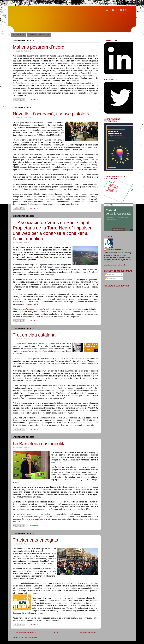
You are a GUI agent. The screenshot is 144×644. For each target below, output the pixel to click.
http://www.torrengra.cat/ (32, 309)
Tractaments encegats (35, 540)
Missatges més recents (24, 633)
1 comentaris (33, 208)
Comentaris (110, 278)
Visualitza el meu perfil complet (115, 265)
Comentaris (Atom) (30, 638)
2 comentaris (33, 321)
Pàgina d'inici (19, 35)
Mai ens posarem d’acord (39, 47)
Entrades (110, 274)
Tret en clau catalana (34, 335)
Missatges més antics (87, 633)
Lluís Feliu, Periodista (115, 250)
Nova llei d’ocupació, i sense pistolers (51, 114)
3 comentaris (33, 526)
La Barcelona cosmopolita (39, 444)
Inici (56, 633)
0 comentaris (33, 100)
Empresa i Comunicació (39, 35)
